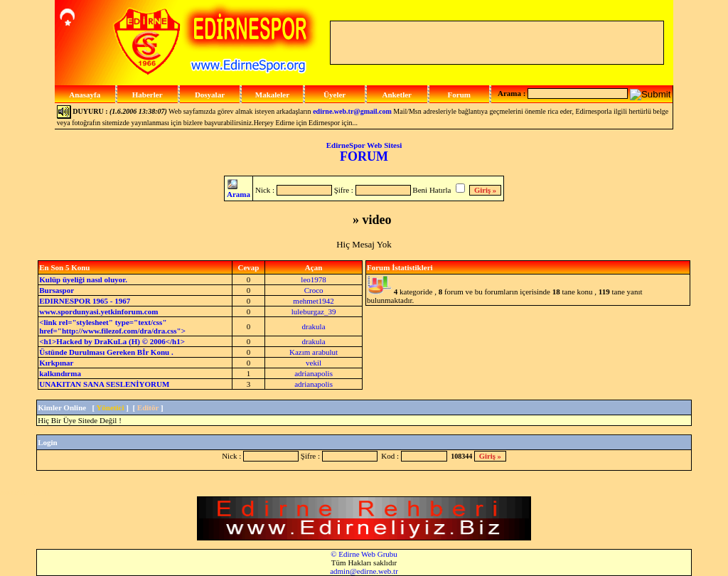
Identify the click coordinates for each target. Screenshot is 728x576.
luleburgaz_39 (314, 311)
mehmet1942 (313, 301)
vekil (314, 363)
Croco (314, 290)
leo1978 (313, 279)
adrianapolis (314, 373)
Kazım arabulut (314, 352)
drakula (314, 326)
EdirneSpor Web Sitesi (364, 145)
